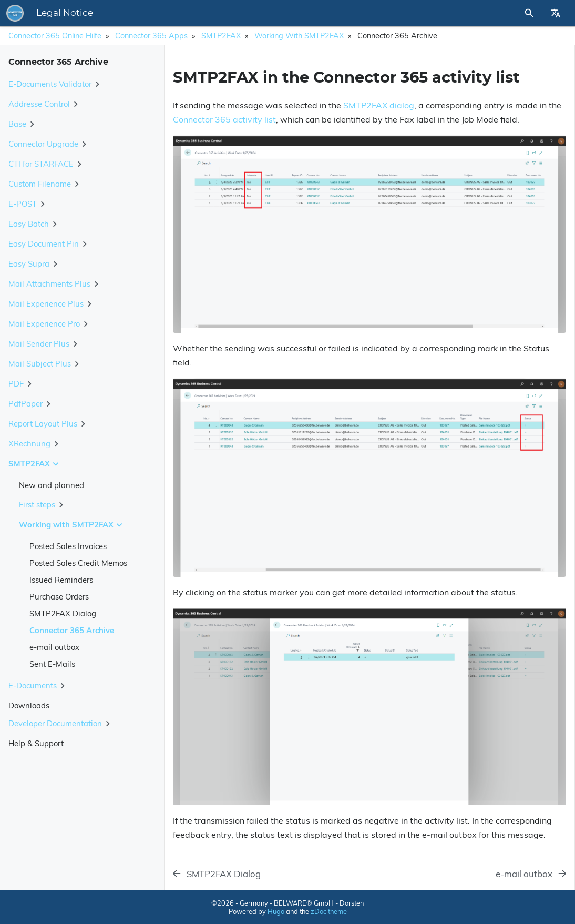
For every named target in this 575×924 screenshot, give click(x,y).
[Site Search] (501, 13)
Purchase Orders (59, 597)
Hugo (276, 911)
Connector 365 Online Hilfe (55, 36)
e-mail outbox (54, 647)
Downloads (29, 705)
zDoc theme (329, 911)
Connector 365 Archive (72, 630)
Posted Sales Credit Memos (78, 563)
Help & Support (36, 743)
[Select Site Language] (556, 13)
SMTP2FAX (221, 36)
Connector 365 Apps (151, 36)
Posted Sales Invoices (68, 546)
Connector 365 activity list (224, 119)
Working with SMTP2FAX (299, 36)
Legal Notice (211, 13)
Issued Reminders (61, 580)
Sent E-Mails (52, 664)
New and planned (52, 485)
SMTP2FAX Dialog (63, 613)
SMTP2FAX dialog (379, 105)
